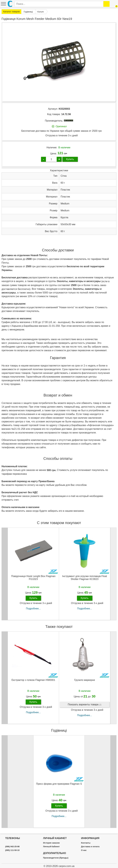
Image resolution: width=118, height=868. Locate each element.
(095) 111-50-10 (12, 850)
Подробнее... (33, 609)
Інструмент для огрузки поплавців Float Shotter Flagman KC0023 (85, 578)
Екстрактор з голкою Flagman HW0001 (33, 680)
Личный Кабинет (51, 847)
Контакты (86, 843)
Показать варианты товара (85, 705)
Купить (70, 159)
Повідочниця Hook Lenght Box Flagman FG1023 (33, 578)
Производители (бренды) (56, 858)
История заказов (51, 843)
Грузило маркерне (85, 680)
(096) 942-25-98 (12, 847)
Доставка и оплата (90, 847)
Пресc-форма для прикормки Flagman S (59, 784)
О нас (84, 850)
